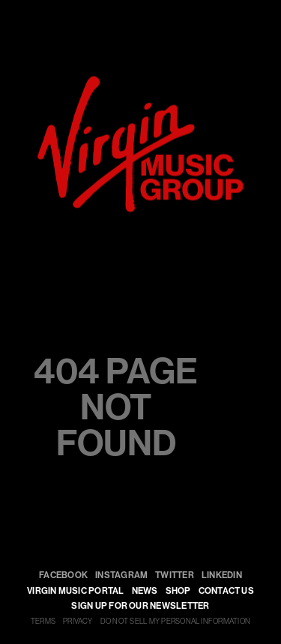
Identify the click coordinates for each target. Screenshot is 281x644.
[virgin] (140, 82)
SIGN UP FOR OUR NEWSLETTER (140, 606)
